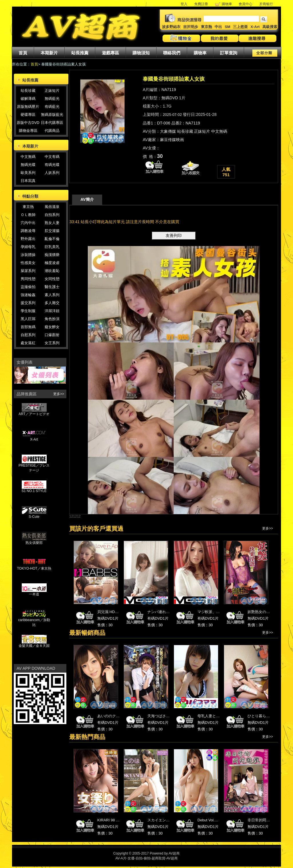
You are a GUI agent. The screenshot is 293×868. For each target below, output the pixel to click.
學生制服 (28, 311)
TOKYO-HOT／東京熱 (34, 567)
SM (227, 27)
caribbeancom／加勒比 (34, 621)
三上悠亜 (240, 27)
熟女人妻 (52, 223)
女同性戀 (52, 279)
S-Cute (34, 515)
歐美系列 (28, 173)
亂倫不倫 (52, 239)
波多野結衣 (171, 27)
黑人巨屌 (28, 319)
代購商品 (52, 131)
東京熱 (206, 27)
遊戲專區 (110, 53)
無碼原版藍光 (52, 115)
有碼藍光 (52, 107)
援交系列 (28, 303)
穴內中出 (28, 223)
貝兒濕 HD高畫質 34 (114, 612)
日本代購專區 (52, 123)
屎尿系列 (28, 271)
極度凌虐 (52, 263)
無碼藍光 (52, 99)
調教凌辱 (28, 231)
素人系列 (52, 295)
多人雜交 (52, 303)
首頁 (23, 53)
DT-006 (164, 123)
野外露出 (28, 239)
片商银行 (268, 4)
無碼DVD (170, 98)
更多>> (59, 394)
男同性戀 (28, 279)
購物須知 (141, 53)
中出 (218, 27)
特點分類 (30, 196)
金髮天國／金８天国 (34, 644)
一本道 (34, 592)
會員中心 (246, 4)
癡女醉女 (52, 327)
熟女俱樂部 (34, 541)
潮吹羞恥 (52, 271)
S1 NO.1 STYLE (34, 489)
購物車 (227, 4)
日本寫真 (28, 181)
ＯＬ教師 (28, 215)
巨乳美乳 (52, 247)
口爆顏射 (52, 335)
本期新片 (49, 53)
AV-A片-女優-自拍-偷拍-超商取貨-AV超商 (146, 858)
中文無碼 (28, 157)
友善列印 (174, 235)
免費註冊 (201, 4)
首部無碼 (28, 327)
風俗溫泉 (52, 207)
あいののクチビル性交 (116, 716)
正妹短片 (52, 91)
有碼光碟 (52, 165)
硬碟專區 (28, 115)
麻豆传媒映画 (172, 140)
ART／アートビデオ (34, 412)
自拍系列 (52, 215)
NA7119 (169, 90)
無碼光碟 (28, 165)
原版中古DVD (28, 123)
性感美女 (28, 263)
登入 (184, 4)
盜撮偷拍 (28, 287)
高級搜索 (270, 27)
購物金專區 (28, 131)
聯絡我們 (172, 53)
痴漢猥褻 (52, 255)
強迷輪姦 (28, 295)
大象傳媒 (168, 131)
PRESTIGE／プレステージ (34, 466)
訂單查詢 (229, 53)
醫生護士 (52, 287)
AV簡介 (87, 199)
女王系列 (52, 343)
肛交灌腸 (52, 231)
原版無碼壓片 (28, 107)
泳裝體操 (28, 255)
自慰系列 (28, 335)
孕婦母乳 (28, 247)
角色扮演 (52, 319)
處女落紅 (28, 343)
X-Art (255, 27)
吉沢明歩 (191, 27)
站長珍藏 (28, 91)
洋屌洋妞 (52, 311)
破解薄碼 (28, 99)
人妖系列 (52, 173)
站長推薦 (80, 53)
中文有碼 (52, 157)
